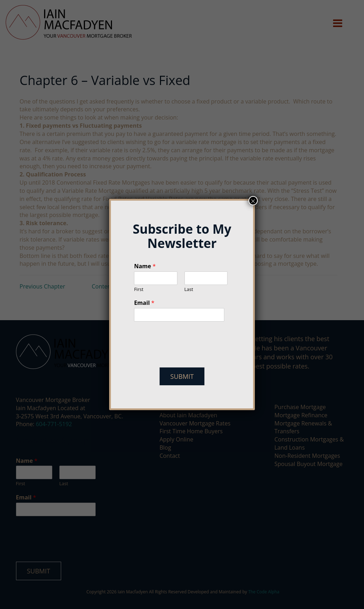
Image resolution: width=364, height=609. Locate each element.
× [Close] (253, 201)
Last (189, 289)
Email (144, 303)
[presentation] (188, 355)
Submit (182, 376)
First (139, 289)
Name (145, 266)
